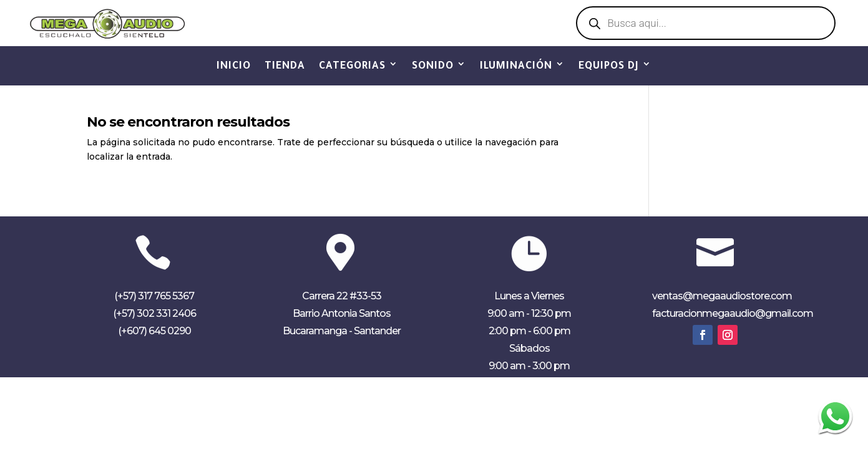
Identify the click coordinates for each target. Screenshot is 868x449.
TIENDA (285, 67)
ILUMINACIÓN (516, 67)
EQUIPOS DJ (609, 67)
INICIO (234, 67)
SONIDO (433, 67)
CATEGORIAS (352, 67)
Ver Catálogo (434, 24)
